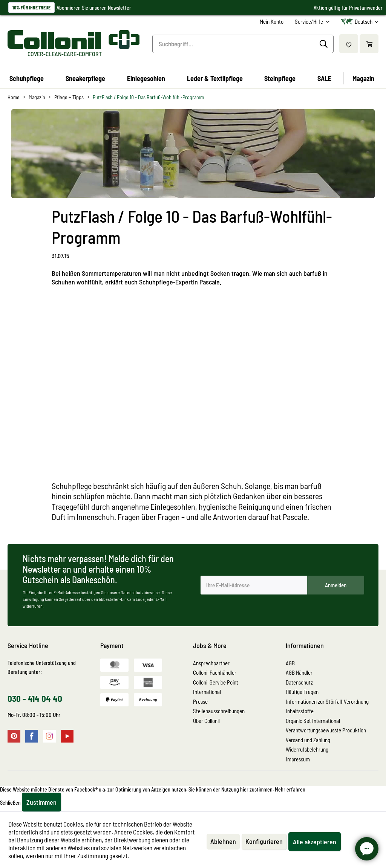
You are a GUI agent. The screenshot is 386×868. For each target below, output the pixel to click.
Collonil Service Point (216, 682)
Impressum (298, 759)
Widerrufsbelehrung (307, 749)
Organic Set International (313, 721)
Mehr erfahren (290, 789)
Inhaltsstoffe (300, 711)
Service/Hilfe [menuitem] (309, 21)
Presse (200, 701)
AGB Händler (299, 672)
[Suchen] (325, 44)
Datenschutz (299, 682)
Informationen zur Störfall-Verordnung (327, 701)
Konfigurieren (264, 841)
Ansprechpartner (211, 663)
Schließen (10, 803)
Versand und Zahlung (308, 740)
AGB (290, 663)
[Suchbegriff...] (243, 44)
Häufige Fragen (302, 692)
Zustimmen (41, 802)
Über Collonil (206, 721)
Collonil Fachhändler (215, 672)
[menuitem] (272, 22)
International (207, 692)
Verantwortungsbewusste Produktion (326, 730)
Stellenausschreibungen (219, 711)
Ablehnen (223, 841)
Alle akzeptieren (315, 842)
